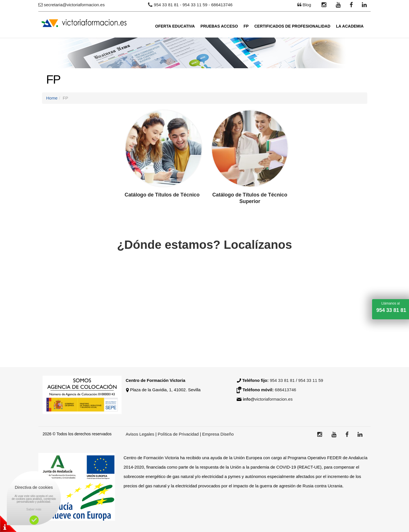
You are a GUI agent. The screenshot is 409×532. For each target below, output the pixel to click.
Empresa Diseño (218, 434)
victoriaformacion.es (268, 399)
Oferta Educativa (175, 26)
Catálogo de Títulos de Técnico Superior (250, 198)
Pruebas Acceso (219, 26)
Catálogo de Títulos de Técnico (162, 195)
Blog (307, 5)
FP (246, 26)
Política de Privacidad (179, 434)
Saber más (34, 509)
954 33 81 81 (166, 5)
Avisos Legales (140, 434)
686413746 (222, 5)
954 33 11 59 (195, 5)
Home (52, 98)
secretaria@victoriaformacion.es (74, 5)
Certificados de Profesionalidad (292, 26)
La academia (350, 26)
